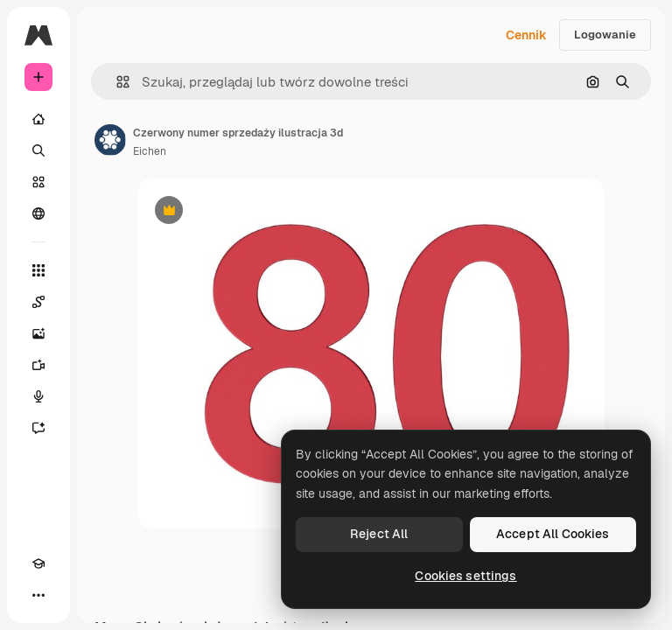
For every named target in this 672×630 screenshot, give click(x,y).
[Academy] (38, 563)
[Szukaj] (38, 150)
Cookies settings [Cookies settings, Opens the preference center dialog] (465, 576)
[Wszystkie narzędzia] (38, 270)
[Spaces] (38, 302)
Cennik (526, 35)
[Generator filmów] (38, 365)
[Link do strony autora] (110, 140)
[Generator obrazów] (38, 333)
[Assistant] (38, 428)
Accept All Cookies (553, 534)
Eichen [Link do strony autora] (150, 151)
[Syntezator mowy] (38, 396)
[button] (116, 82)
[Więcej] (38, 595)
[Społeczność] (38, 213)
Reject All (379, 534)
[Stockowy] (38, 182)
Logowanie (605, 35)
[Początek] (38, 119)
